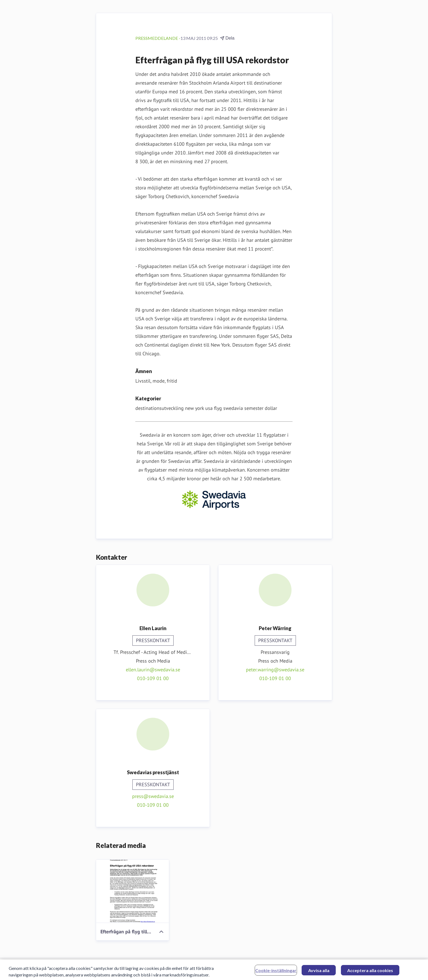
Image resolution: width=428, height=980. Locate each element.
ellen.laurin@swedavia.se (153, 670)
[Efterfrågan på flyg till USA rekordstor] (133, 891)
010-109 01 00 (153, 678)
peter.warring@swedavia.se (275, 670)
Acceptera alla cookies (370, 972)
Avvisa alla (319, 972)
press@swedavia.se (153, 796)
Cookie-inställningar (276, 972)
